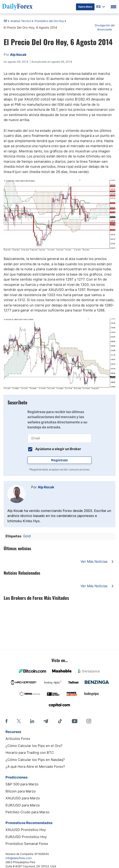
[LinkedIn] (32, 721)
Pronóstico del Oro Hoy (49, 21)
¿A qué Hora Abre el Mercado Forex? (35, 767)
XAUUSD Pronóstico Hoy (26, 830)
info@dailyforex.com (19, 858)
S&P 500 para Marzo (22, 784)
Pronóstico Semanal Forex (27, 844)
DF (5, 21)
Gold (27, 536)
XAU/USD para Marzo (23, 798)
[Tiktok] (60, 721)
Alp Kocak (46, 487)
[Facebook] (7, 721)
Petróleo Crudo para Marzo (27, 812)
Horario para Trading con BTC (30, 753)
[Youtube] (75, 721)
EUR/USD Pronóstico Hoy (26, 837)
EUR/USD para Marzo (23, 805)
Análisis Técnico (21, 21)
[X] (19, 721)
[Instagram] (89, 721)
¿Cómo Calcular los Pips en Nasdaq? (35, 760)
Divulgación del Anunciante (105, 27)
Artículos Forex (18, 739)
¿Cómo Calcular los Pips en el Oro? (34, 746)
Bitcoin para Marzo (21, 791)
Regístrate (59, 460)
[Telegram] (46, 721)
